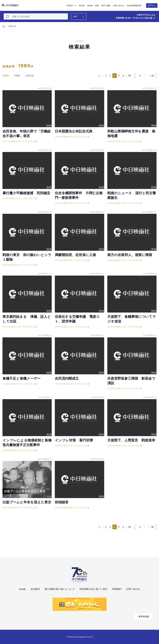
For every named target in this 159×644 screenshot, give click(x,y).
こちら (152, 15)
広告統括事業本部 (134, 6)
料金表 (82, 6)
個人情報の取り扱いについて (60, 589)
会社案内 (35, 589)
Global (90, 6)
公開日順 (29, 76)
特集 (97, 6)
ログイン (152, 5)
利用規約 (117, 589)
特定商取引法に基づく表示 (93, 589)
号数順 (17, 76)
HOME (22, 589)
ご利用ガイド (71, 6)
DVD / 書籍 (106, 6)
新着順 (6, 76)
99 (129, 76)
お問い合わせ (118, 6)
